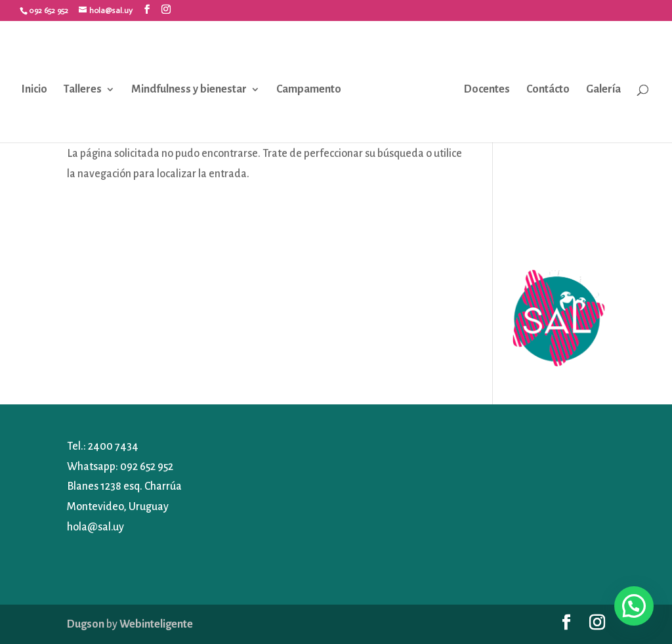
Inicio (34, 89)
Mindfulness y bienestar (189, 89)
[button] (634, 606)
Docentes (487, 89)
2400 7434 (113, 446)
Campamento (309, 89)
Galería (603, 89)
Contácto (548, 89)
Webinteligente (156, 624)
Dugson (86, 624)
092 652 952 (147, 467)
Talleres (83, 89)
